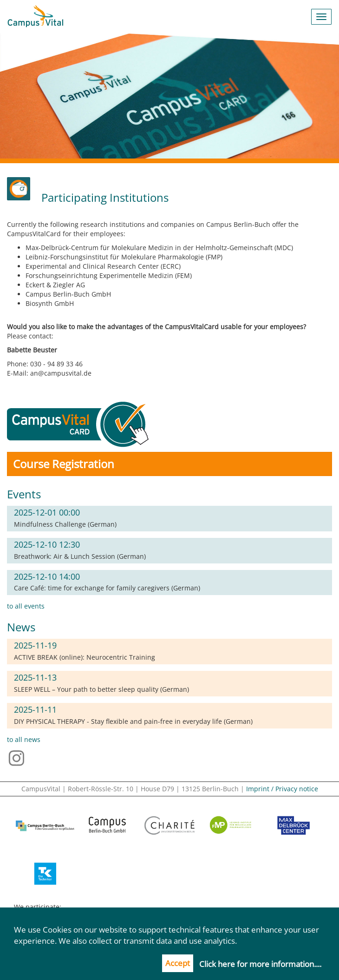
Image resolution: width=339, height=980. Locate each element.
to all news (24, 739)
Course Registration (64, 464)
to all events (26, 606)
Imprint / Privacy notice (282, 789)
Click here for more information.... (260, 964)
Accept (178, 963)
